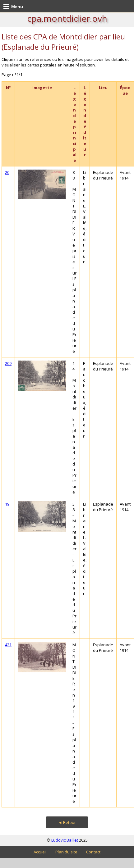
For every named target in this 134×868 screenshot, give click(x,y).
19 (7, 504)
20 (7, 172)
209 (8, 363)
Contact (93, 852)
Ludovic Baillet (65, 840)
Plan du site (66, 852)
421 (8, 645)
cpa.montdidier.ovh (67, 18)
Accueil (40, 852)
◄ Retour (67, 822)
